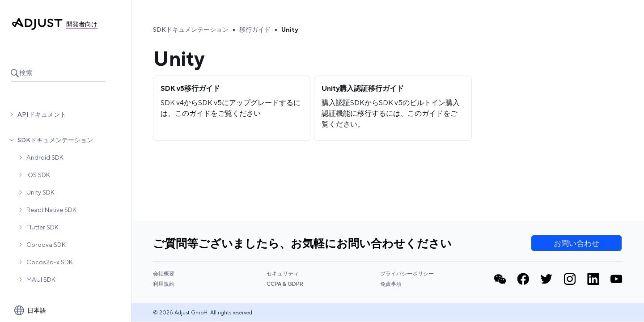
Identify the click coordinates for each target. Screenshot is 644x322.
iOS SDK (38, 175)
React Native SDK (51, 210)
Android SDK (45, 157)
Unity (290, 30)
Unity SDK (40, 192)
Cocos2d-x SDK (50, 262)
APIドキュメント (42, 114)
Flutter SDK (42, 227)
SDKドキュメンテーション (55, 140)
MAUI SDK (41, 280)
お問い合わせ (576, 243)
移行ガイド (255, 30)
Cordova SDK (46, 245)
